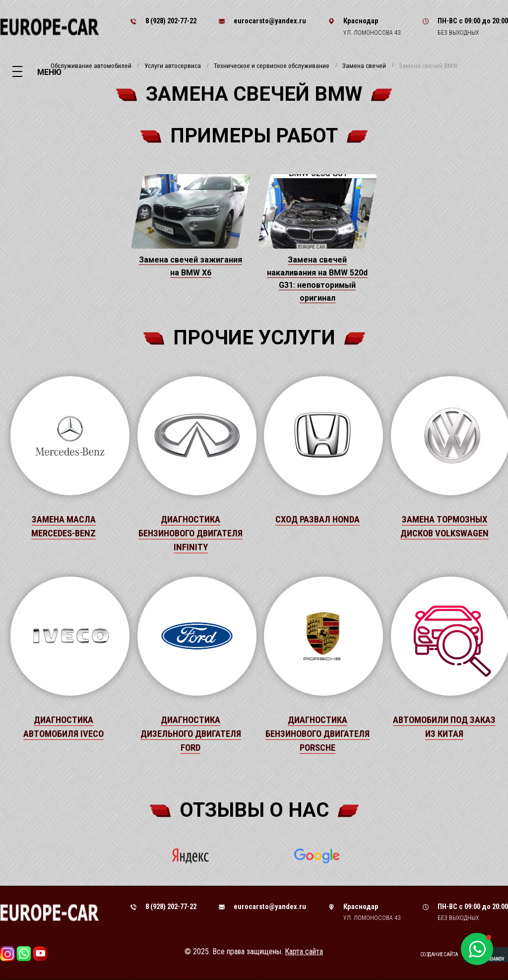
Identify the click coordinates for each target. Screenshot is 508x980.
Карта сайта (304, 951)
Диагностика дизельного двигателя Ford (191, 734)
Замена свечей (364, 66)
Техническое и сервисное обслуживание (272, 66)
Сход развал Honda (317, 520)
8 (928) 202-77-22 (171, 21)
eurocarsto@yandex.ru (270, 21)
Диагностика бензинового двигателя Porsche (317, 734)
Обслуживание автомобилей (91, 66)
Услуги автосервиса (173, 66)
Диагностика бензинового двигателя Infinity (190, 533)
